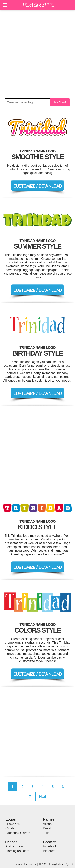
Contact (49, 842)
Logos (11, 819)
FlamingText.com (17, 851)
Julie (46, 833)
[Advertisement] (37, 54)
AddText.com (14, 846)
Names (49, 819)
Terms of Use (30, 864)
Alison (47, 824)
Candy (10, 828)
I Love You (13, 824)
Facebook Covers (18, 833)
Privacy (18, 864)
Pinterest (49, 851)
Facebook (50, 846)
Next (43, 797)
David (47, 828)
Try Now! (60, 102)
